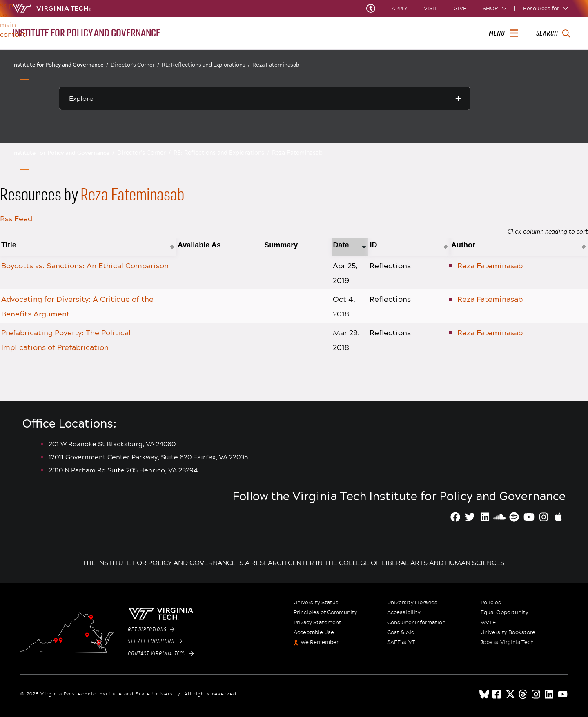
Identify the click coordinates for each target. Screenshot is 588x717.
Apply (400, 8)
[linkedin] (550, 694)
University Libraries (412, 603)
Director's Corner (135, 65)
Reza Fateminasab (276, 65)
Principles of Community (325, 612)
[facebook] (497, 694)
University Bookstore (508, 632)
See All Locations (155, 641)
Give (460, 8)
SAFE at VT (401, 642)
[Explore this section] (265, 98)
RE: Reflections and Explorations (206, 65)
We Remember (320, 642)
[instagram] (537, 694)
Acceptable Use (314, 632)
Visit (431, 8)
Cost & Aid (401, 632)
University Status (316, 603)
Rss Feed (16, 218)
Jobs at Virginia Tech (507, 642)
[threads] (523, 694)
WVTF (488, 623)
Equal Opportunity (504, 612)
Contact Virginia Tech (161, 654)
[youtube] (563, 694)
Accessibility (404, 612)
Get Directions (151, 630)
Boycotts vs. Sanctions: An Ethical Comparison (85, 265)
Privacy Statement (317, 623)
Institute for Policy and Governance (60, 65)
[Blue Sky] (484, 694)
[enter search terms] (553, 33)
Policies (491, 603)
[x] (510, 694)
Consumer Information (416, 623)
